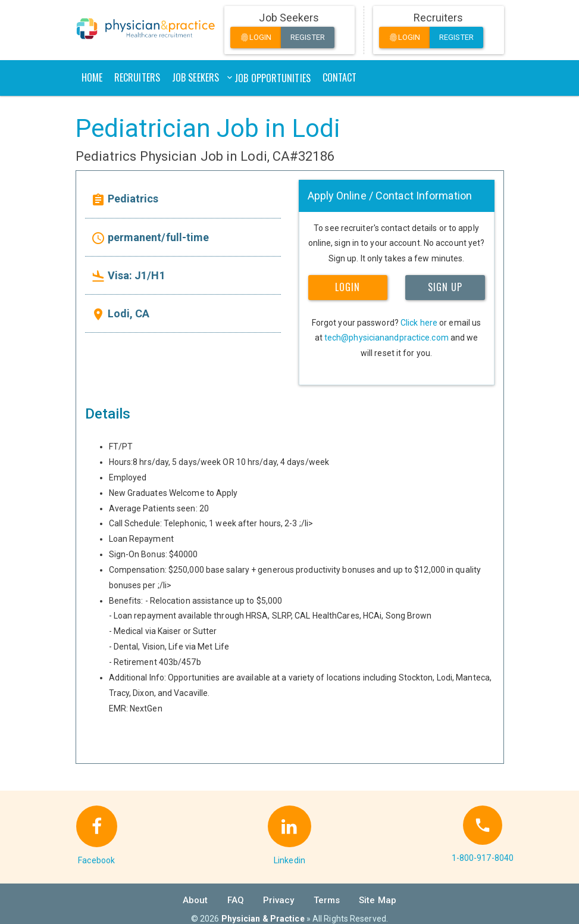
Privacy (279, 900)
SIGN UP (445, 287)
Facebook (96, 860)
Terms (327, 900)
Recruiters (137, 77)
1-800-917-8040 (483, 858)
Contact (340, 77)
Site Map (378, 900)
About (195, 900)
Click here (419, 323)
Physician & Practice (263, 919)
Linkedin (289, 860)
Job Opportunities (273, 78)
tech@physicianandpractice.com (386, 338)
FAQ (236, 900)
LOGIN (348, 287)
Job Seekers (195, 77)
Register (308, 37)
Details (108, 414)
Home (92, 77)
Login (256, 38)
